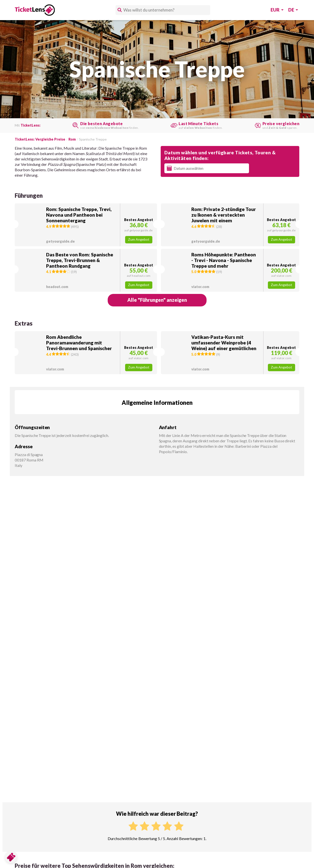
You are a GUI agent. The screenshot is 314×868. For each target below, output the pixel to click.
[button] (86, 225)
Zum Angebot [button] (139, 239)
